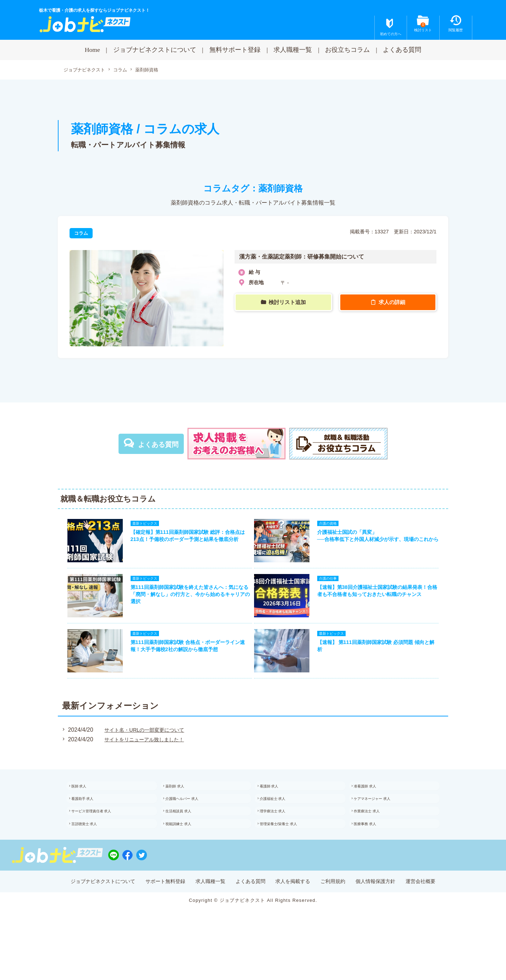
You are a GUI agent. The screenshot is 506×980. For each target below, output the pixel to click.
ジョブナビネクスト (86, 70)
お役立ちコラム (347, 50)
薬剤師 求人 (183, 805)
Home (92, 50)
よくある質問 (402, 50)
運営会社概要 (445, 917)
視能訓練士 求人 (187, 852)
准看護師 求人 (373, 805)
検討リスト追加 (288, 303)
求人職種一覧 (293, 50)
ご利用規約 (345, 917)
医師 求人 (86, 805)
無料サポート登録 (235, 50)
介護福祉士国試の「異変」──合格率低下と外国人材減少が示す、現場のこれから (380, 544)
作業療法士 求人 (375, 836)
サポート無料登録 (153, 917)
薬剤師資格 (153, 70)
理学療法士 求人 (281, 836)
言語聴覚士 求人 (92, 852)
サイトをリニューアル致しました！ (146, 757)
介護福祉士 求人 (281, 821)
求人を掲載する (299, 917)
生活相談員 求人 (187, 836)
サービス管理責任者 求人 (101, 836)
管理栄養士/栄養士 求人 (288, 852)
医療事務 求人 (373, 852)
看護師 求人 (277, 805)
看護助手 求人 (90, 821)
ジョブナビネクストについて (155, 50)
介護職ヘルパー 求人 (191, 821)
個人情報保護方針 (393, 917)
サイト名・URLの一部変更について (146, 748)
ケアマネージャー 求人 (382, 821)
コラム (124, 70)
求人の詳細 (392, 303)
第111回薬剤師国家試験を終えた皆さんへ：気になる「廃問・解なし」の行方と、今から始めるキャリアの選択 (187, 605)
